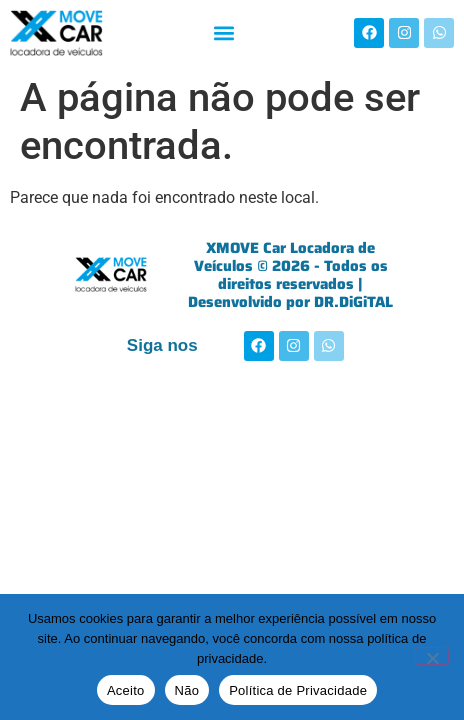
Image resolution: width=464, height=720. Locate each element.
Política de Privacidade (298, 690)
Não (187, 690)
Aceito (126, 690)
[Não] (432, 656)
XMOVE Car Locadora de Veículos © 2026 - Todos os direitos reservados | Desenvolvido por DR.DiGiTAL (290, 275)
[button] (223, 32)
